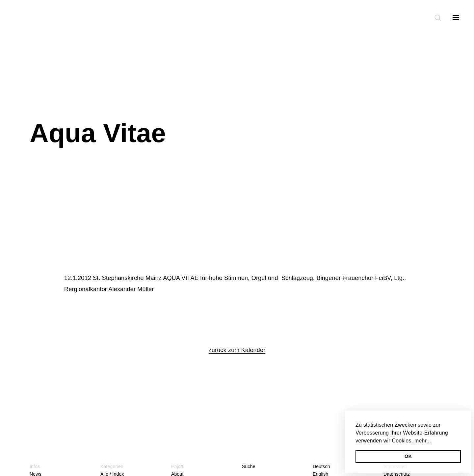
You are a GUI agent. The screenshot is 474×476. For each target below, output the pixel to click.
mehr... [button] (423, 441)
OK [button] (408, 456)
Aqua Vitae (98, 133)
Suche (249, 466)
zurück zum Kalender (237, 350)
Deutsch (321, 466)
